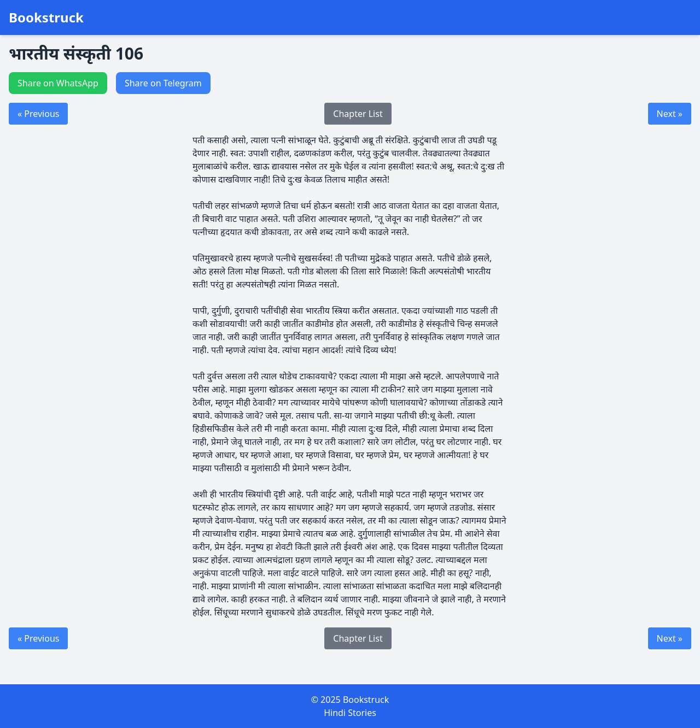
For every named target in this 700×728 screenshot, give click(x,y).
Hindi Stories (350, 713)
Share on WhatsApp (58, 83)
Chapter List (358, 114)
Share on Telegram (163, 83)
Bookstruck (46, 17)
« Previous (38, 114)
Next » (670, 114)
